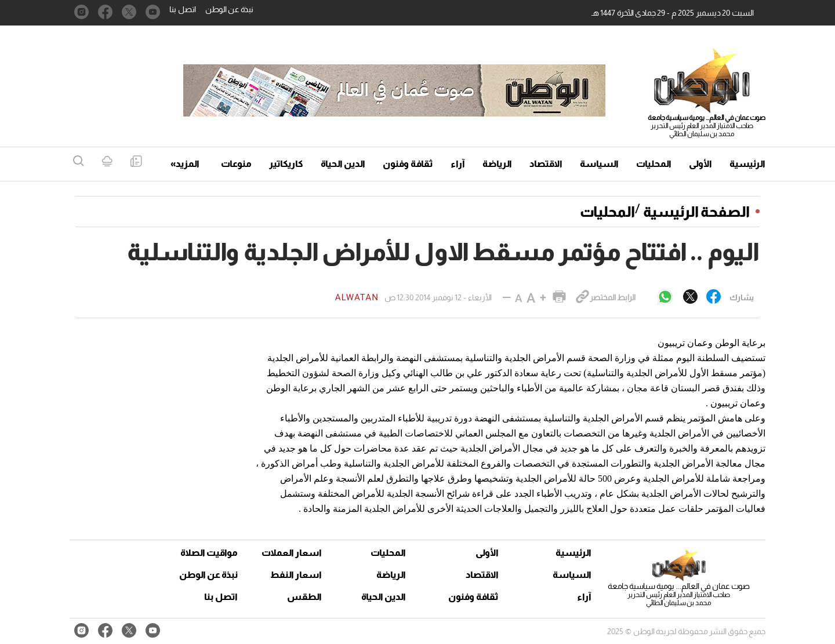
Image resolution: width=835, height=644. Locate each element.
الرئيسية (747, 164)
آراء (458, 164)
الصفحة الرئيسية (696, 212)
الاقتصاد (546, 164)
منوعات (236, 164)
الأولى (700, 164)
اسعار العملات (293, 553)
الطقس (304, 597)
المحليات (654, 164)
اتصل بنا (183, 9)
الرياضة (497, 164)
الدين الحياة (343, 164)
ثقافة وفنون (408, 164)
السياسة (599, 164)
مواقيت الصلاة (209, 553)
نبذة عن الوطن (229, 9)
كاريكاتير (286, 164)
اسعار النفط (296, 575)
